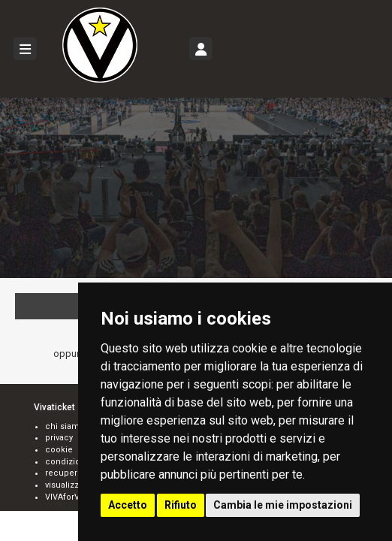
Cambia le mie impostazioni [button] (283, 505)
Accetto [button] (128, 505)
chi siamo (65, 426)
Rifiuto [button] (181, 505)
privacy (59, 438)
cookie (59, 450)
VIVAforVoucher (77, 497)
